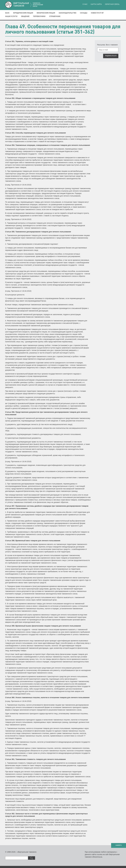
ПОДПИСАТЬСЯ (111, 56)
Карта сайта (96, 4)
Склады (84, 13)
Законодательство (67, 13)
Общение (25, 16)
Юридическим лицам (23, 13)
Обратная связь (112, 4)
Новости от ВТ (97, 13)
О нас (85, 4)
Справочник (55, 16)
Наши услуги (11, 16)
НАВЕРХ (119, 845)
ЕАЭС (7, 13)
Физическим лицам (46, 13)
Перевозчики (39, 16)
